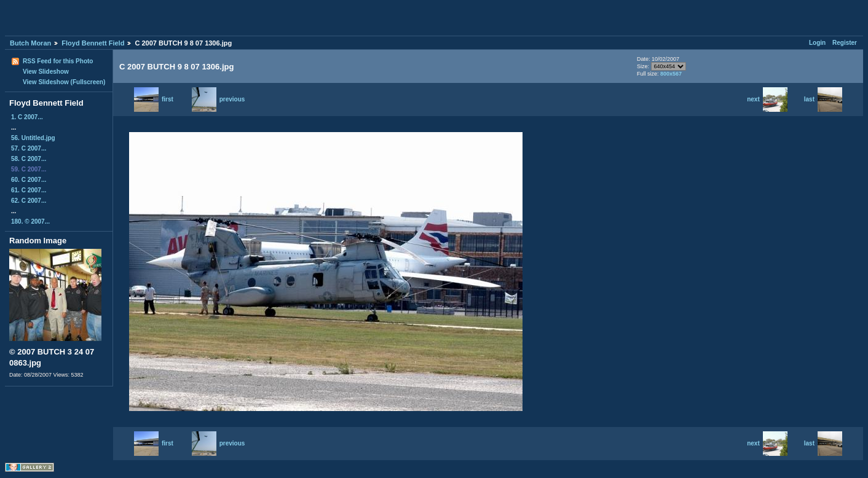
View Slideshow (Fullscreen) (64, 82)
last (823, 99)
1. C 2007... (27, 117)
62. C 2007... (29, 201)
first (154, 99)
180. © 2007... (30, 221)
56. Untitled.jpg (33, 138)
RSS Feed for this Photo (58, 61)
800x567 (671, 74)
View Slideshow (46, 72)
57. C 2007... (29, 148)
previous (219, 99)
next (767, 99)
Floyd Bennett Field (93, 43)
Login (817, 43)
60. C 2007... (29, 180)
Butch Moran (30, 43)
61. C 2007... (29, 190)
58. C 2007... (29, 159)
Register (845, 43)
